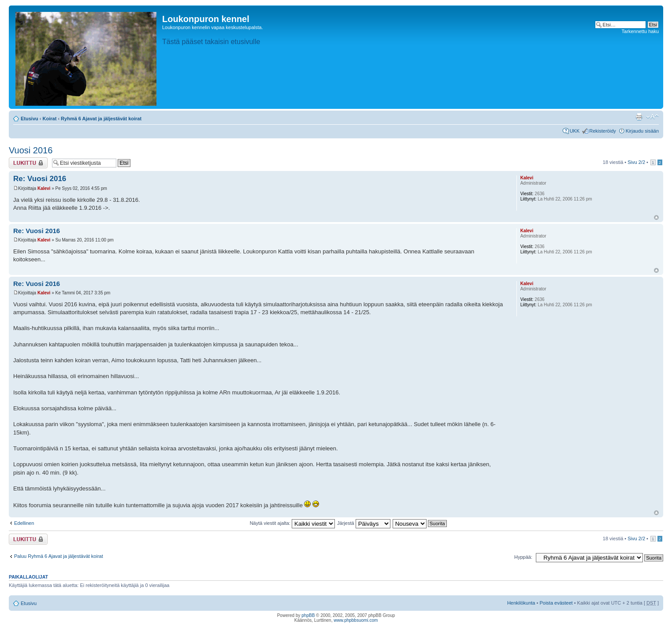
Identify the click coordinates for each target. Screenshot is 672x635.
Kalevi (44, 188)
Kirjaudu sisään (642, 131)
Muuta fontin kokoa (652, 117)
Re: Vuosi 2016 (40, 179)
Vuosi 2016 (31, 150)
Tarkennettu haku (640, 31)
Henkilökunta (521, 603)
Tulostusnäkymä (639, 117)
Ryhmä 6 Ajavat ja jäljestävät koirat (101, 119)
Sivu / (636, 162)
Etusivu (30, 119)
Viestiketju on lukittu (28, 163)
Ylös (656, 217)
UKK (575, 131)
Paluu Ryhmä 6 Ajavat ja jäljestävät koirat (59, 556)
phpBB (308, 615)
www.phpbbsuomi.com (356, 620)
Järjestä (364, 523)
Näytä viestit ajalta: (292, 523)
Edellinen (24, 523)
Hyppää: (523, 557)
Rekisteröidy (603, 131)
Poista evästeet (556, 603)
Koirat (50, 119)
